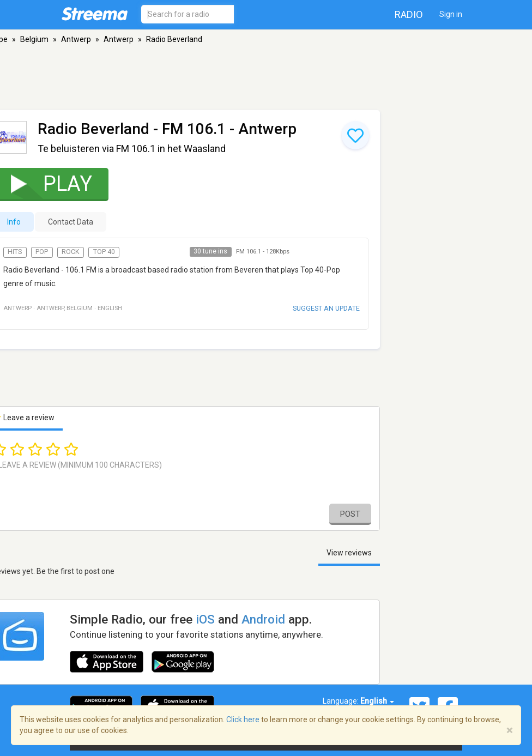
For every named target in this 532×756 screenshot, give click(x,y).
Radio (409, 14)
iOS (205, 619)
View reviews (349, 553)
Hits (15, 252)
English (377, 701)
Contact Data (71, 222)
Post (350, 514)
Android (263, 619)
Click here (243, 719)
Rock (71, 252)
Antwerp (76, 39)
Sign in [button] (451, 14)
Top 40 (104, 252)
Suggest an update (326, 308)
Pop (42, 252)
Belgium (34, 39)
